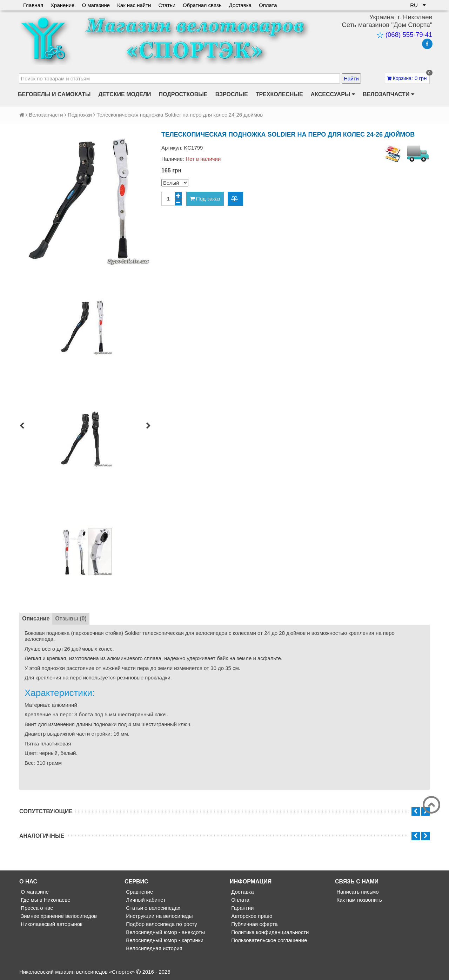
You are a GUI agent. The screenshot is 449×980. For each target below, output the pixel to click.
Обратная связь (202, 5)
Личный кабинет (145, 900)
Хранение (62, 5)
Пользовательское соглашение (268, 940)
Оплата (268, 5)
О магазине (96, 5)
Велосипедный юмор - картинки (164, 940)
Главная (33, 5)
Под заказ (205, 199)
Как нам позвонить (358, 900)
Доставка (240, 5)
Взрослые (232, 94)
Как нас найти (134, 5)
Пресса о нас (36, 908)
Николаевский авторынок (51, 924)
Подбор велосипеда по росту (161, 924)
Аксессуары (333, 94)
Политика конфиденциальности (269, 932)
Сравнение (139, 892)
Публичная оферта (254, 924)
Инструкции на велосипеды (159, 916)
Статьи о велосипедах (152, 908)
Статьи (167, 5)
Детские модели (125, 94)
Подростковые (183, 94)
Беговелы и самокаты (54, 94)
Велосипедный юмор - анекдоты (165, 932)
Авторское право (251, 916)
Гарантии (242, 908)
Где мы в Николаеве (45, 900)
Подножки (80, 115)
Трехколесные (279, 94)
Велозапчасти (388, 94)
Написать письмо (357, 892)
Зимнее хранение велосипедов (58, 916)
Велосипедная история (153, 948)
